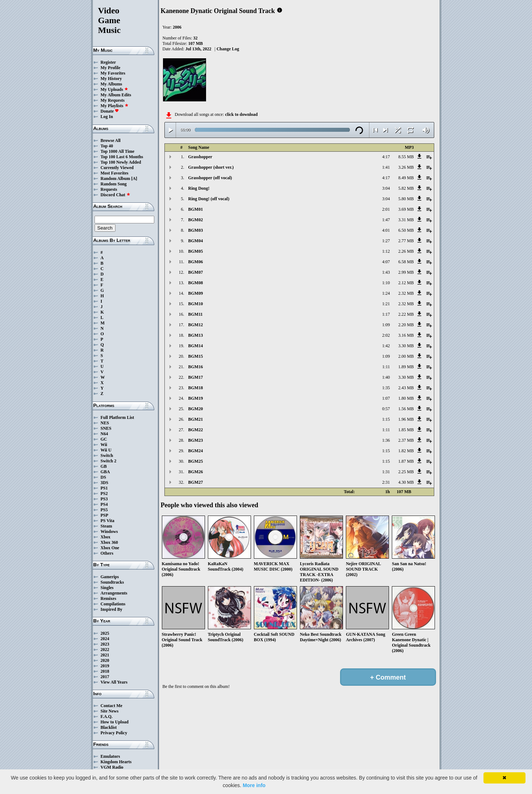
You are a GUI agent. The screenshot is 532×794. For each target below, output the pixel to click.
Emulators (110, 756)
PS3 (104, 499)
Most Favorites (115, 173)
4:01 (386, 230)
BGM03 (196, 230)
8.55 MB (406, 157)
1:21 (386, 304)
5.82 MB (406, 188)
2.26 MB (406, 251)
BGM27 (196, 482)
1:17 (386, 314)
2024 (105, 639)
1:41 (386, 167)
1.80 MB (406, 398)
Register (108, 62)
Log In (107, 117)
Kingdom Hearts (116, 762)
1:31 (386, 472)
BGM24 (196, 451)
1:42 (386, 346)
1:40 (386, 377)
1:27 (386, 241)
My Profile (111, 68)
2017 (105, 677)
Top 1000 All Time (118, 151)
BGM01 (196, 209)
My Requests (113, 100)
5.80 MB (406, 199)
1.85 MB (406, 430)
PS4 (104, 504)
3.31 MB (406, 220)
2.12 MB (406, 283)
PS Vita (108, 521)
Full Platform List (118, 417)
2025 (105, 633)
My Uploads (114, 89)
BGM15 (196, 356)
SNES (106, 428)
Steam (106, 526)
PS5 (104, 510)
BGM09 (196, 293)
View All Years (114, 682)
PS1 (104, 488)
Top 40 (107, 146)
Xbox (106, 537)
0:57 (386, 409)
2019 (105, 666)
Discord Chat (116, 195)
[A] (134, 178)
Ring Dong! (199, 188)
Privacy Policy (114, 733)
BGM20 (196, 409)
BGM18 (196, 388)
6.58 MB (406, 262)
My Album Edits (116, 95)
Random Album (116, 178)
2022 (105, 650)
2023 (105, 644)
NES (105, 423)
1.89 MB (406, 367)
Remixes (108, 598)
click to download (241, 114)
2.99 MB (406, 272)
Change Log (228, 49)
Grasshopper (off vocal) (210, 178)
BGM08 (196, 283)
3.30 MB (406, 346)
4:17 (386, 157)
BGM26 (196, 472)
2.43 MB (406, 388)
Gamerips (110, 577)
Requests (109, 189)
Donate (110, 111)
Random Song (114, 184)
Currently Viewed (117, 168)
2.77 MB (406, 241)
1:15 (386, 419)
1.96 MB (406, 419)
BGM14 (196, 346)
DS (103, 477)
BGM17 (196, 377)
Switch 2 (109, 461)
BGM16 (196, 367)
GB (104, 466)
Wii (104, 445)
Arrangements (114, 593)
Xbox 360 (109, 542)
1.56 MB (406, 409)
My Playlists (115, 106)
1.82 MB (406, 451)
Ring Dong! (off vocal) (209, 199)
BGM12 (196, 325)
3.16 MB (406, 335)
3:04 (386, 188)
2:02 (386, 335)
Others (107, 553)
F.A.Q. (107, 717)
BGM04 (196, 241)
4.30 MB (406, 482)
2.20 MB (406, 325)
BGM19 (196, 398)
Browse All (111, 140)
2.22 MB (406, 314)
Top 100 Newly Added (121, 162)
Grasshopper (200, 157)
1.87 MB (406, 461)
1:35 (386, 388)
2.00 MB (406, 356)
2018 (105, 671)
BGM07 (196, 272)
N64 (104, 434)
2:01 (386, 209)
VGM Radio (112, 767)
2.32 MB (406, 293)
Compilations (113, 604)
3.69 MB (406, 209)
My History (111, 79)
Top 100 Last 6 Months (122, 157)
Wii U (106, 450)
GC (104, 439)
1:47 (386, 220)
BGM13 (196, 335)
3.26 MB (406, 167)
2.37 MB (406, 440)
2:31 (386, 482)
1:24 (386, 293)
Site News (110, 711)
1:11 (386, 367)
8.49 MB (406, 178)
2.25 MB (406, 472)
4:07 (386, 262)
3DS (104, 483)
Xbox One (110, 548)
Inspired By (112, 609)
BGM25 (196, 461)
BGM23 (196, 440)
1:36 (386, 440)
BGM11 (196, 314)
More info (254, 785)
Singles (107, 588)
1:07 (386, 398)
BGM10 (196, 304)
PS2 (104, 493)
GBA (105, 472)
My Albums (112, 84)
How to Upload (115, 722)
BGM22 (196, 430)
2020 (105, 660)
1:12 (386, 251)
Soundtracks (112, 582)
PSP (104, 515)
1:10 (386, 283)
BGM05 (196, 251)
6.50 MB (406, 230)
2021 (105, 655)
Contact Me (112, 706)
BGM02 (196, 220)
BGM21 (196, 419)
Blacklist (109, 727)
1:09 (386, 325)
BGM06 (196, 262)
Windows (109, 532)
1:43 (386, 272)
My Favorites (113, 73)
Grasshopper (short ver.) (211, 167)
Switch (107, 455)
